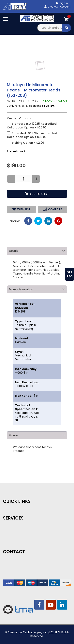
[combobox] (54, 28)
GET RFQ (70, 274)
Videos (14, 435)
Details (14, 251)
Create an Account (59, 7)
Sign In (63, 3)
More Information (21, 289)
